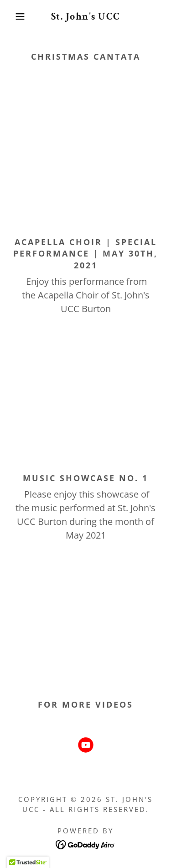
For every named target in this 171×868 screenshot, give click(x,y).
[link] (85, 16)
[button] (13, 16)
